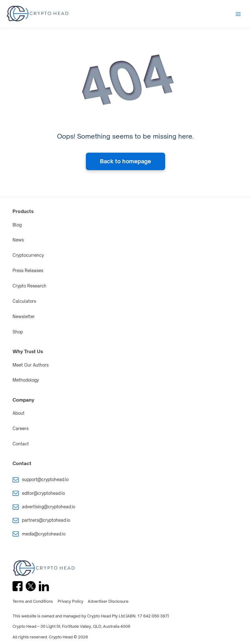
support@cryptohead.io (45, 479)
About (18, 413)
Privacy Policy (71, 601)
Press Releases (28, 271)
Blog (17, 225)
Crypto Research (29, 286)
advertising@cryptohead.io (49, 507)
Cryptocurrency (28, 255)
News (18, 240)
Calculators (24, 301)
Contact (21, 444)
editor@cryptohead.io (43, 493)
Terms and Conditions (33, 601)
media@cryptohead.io (44, 534)
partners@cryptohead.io (46, 520)
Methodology (26, 380)
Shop (18, 332)
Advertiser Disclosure (108, 601)
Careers (21, 428)
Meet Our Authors (31, 365)
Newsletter (24, 317)
